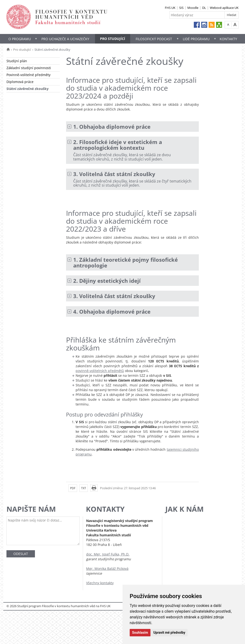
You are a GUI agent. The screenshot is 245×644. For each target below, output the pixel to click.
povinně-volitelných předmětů (100, 371)
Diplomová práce (20, 82)
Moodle (193, 8)
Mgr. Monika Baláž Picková (107, 569)
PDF (73, 488)
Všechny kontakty (100, 583)
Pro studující (113, 39)
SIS (181, 8)
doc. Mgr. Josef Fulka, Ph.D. (108, 554)
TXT (84, 488)
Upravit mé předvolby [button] (169, 633)
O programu (20, 39)
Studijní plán (17, 61)
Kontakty (228, 39)
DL (204, 8)
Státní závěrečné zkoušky (28, 89)
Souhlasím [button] (140, 633)
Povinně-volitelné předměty (28, 75)
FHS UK (170, 8)
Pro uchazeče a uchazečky (65, 39)
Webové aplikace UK (224, 8)
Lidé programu (196, 39)
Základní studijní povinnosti (29, 68)
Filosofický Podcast (154, 39)
